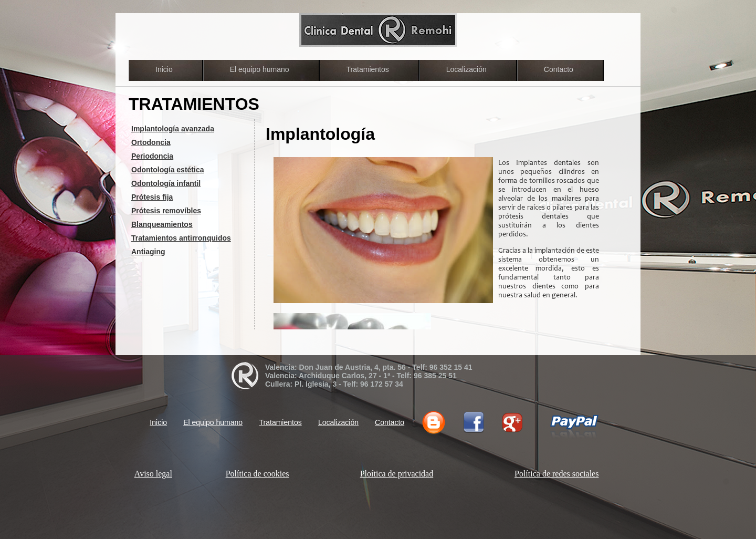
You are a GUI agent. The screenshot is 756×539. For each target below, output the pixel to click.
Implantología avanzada (173, 129)
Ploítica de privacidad (397, 474)
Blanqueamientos (162, 224)
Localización (466, 69)
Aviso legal (153, 474)
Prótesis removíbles (166, 211)
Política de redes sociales (556, 474)
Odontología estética (167, 170)
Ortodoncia (151, 142)
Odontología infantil (166, 183)
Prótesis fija (152, 197)
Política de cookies (258, 474)
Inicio (164, 69)
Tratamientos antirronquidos (181, 238)
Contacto (559, 69)
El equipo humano (260, 69)
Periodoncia (152, 156)
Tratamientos (368, 69)
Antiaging (148, 252)
